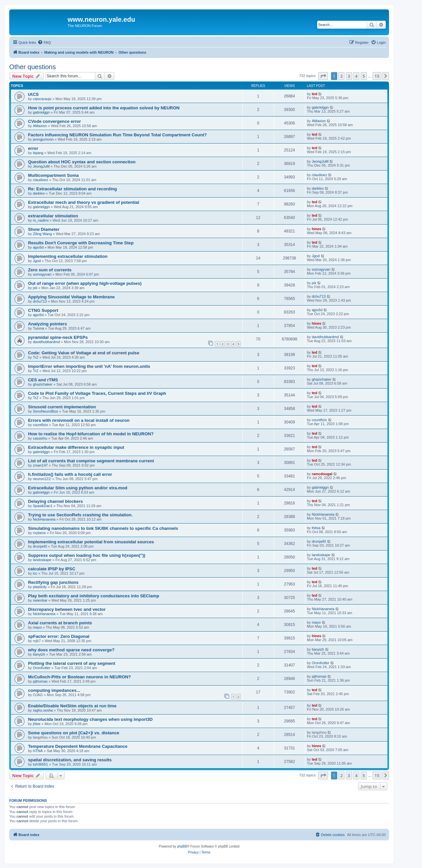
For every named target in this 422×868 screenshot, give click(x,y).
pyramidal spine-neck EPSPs (58, 337)
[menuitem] (44, 42)
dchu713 (40, 301)
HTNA (38, 751)
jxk (35, 288)
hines (317, 229)
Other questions (32, 67)
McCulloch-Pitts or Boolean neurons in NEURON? (79, 677)
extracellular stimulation (53, 216)
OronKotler (42, 668)
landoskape (42, 560)
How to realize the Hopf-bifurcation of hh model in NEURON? (91, 434)
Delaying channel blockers (55, 501)
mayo (37, 627)
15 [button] (377, 76)
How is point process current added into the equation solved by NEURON (104, 108)
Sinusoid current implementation (62, 407)
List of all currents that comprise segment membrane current (91, 461)
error (33, 148)
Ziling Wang (43, 234)
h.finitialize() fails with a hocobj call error (70, 474)
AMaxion (40, 126)
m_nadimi (41, 220)
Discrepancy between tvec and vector (67, 609)
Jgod (37, 261)
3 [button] (349, 76)
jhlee (37, 724)
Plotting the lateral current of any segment (72, 663)
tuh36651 (41, 764)
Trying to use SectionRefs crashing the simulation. (80, 515)
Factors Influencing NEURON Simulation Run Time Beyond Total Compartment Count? (117, 135)
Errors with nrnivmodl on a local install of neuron (79, 420)
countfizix (41, 425)
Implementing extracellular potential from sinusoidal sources (91, 542)
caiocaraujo (42, 99)
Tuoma (39, 328)
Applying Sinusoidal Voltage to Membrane (71, 297)
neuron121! (42, 479)
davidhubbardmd (46, 342)
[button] (323, 76)
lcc (35, 573)
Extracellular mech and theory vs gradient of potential (84, 202)
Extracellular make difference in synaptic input (76, 447)
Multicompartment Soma (53, 175)
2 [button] (341, 76)
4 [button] (356, 76)
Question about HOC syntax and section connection (82, 162)
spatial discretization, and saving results (70, 760)
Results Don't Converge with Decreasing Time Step (81, 243)
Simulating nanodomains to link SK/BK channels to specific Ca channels (103, 528)
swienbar (40, 600)
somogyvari (42, 274)
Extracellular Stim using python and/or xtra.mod (78, 488)
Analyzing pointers (47, 324)
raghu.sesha (43, 710)
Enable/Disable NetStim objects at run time (72, 706)
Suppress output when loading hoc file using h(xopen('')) (87, 555)
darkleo (39, 193)
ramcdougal (322, 474)
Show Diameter (44, 229)
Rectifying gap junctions (53, 582)
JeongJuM (41, 166)
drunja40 (40, 546)
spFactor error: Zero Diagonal (59, 636)
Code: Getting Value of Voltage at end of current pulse (84, 353)
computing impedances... (54, 690)
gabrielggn (41, 112)
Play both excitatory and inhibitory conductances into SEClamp (94, 596)
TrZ (36, 357)
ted (315, 94)
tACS (33, 94)
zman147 (40, 465)
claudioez (41, 180)
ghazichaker (43, 384)
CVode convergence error (54, 121)
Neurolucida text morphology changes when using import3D (90, 719)
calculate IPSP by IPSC (52, 569)
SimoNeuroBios (45, 411)
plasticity (40, 587)
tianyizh (39, 654)
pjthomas (40, 681)
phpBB (182, 846)
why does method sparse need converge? (71, 650)
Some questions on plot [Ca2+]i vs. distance (74, 733)
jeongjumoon (43, 139)
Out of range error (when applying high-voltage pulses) (85, 283)
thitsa (316, 528)
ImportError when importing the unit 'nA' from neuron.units (89, 366)
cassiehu (40, 438)
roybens (39, 533)
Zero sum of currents (50, 270)
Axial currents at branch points (60, 623)
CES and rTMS (43, 380)
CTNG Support (43, 310)
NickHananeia (44, 519)
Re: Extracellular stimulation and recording (73, 189)
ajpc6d (38, 247)
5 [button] (364, 76)
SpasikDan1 (43, 506)
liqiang (38, 153)
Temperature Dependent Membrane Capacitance (78, 746)
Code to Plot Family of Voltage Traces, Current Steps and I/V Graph (97, 393)
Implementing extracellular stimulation (68, 256)
